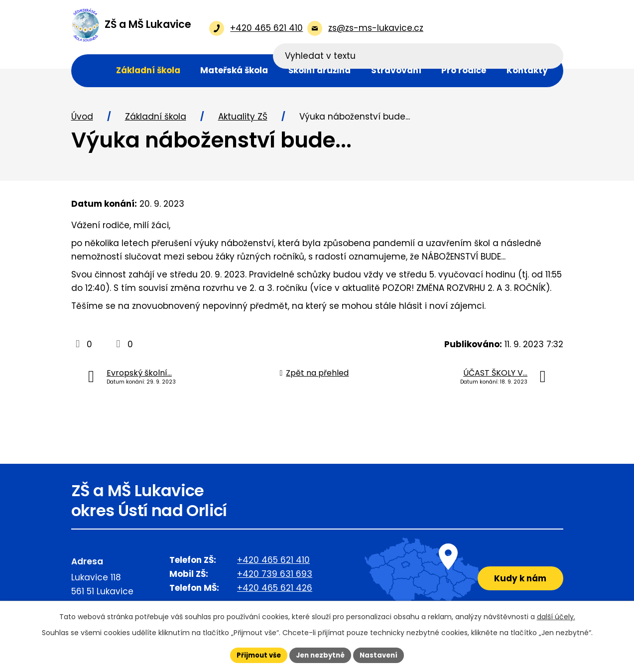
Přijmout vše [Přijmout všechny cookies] (255, 655)
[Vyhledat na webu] (499, 28)
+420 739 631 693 (275, 575)
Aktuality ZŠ (243, 118)
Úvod (82, 118)
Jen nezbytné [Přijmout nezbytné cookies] (321, 655)
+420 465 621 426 (275, 589)
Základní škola (156, 118)
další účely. (556, 616)
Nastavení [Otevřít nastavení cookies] (383, 655)
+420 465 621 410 (273, 561)
